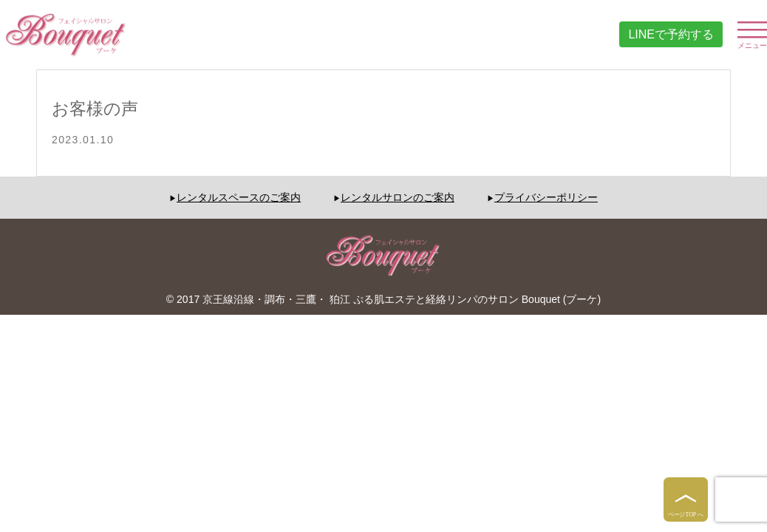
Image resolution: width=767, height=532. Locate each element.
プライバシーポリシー (546, 197)
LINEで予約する (671, 34)
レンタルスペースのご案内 (239, 197)
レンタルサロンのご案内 (398, 197)
